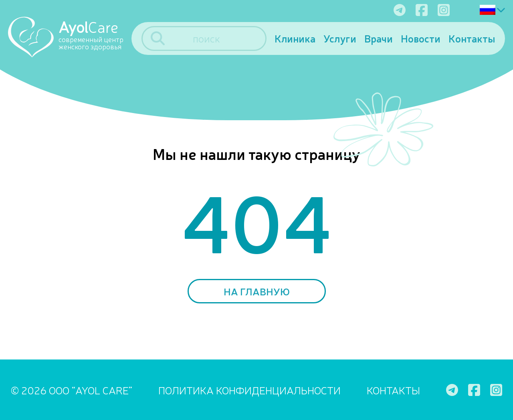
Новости (421, 38)
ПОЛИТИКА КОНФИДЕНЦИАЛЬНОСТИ (249, 390)
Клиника (295, 38)
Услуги (340, 38)
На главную (257, 291)
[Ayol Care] (70, 36)
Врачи (379, 38)
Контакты (472, 38)
